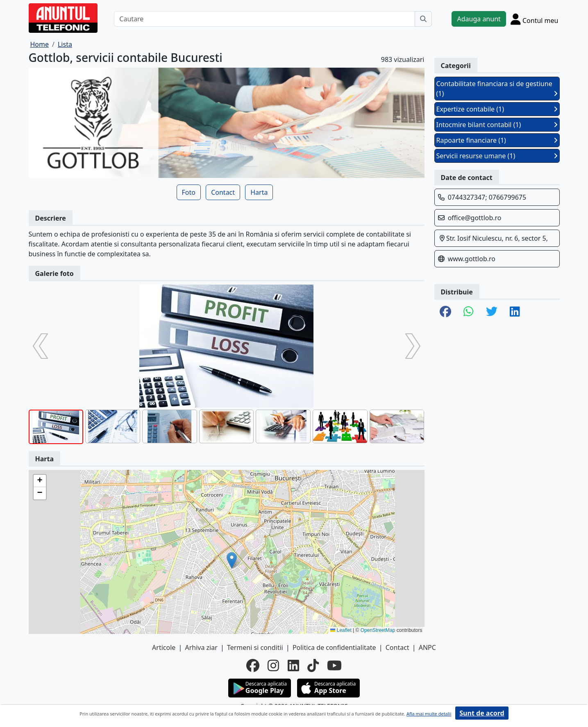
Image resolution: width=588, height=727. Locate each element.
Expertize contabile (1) (497, 109)
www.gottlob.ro (472, 259)
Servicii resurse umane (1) (497, 156)
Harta (259, 192)
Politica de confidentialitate (334, 647)
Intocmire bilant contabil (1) (497, 125)
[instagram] (273, 665)
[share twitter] (492, 312)
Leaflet (341, 630)
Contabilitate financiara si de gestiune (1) (497, 89)
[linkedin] (293, 665)
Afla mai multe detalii (429, 714)
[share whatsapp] (469, 312)
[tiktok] (313, 665)
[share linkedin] (515, 312)
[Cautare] (264, 19)
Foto (189, 192)
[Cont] (535, 19)
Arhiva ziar (201, 647)
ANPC (427, 647)
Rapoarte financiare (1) (497, 140)
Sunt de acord (482, 713)
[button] (232, 560)
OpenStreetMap (378, 630)
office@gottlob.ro (475, 218)
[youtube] (334, 665)
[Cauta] (423, 19)
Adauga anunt (479, 19)
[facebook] (253, 665)
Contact (223, 192)
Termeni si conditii (255, 647)
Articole (164, 647)
